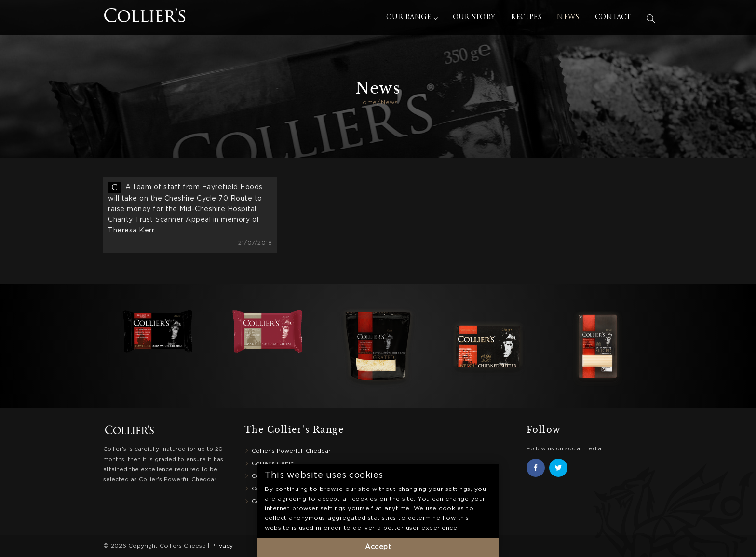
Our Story (477, 19)
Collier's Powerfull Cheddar (291, 451)
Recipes (529, 19)
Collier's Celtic (273, 464)
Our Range (415, 19)
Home (368, 102)
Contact (615, 19)
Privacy (222, 546)
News (571, 19)
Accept (378, 547)
